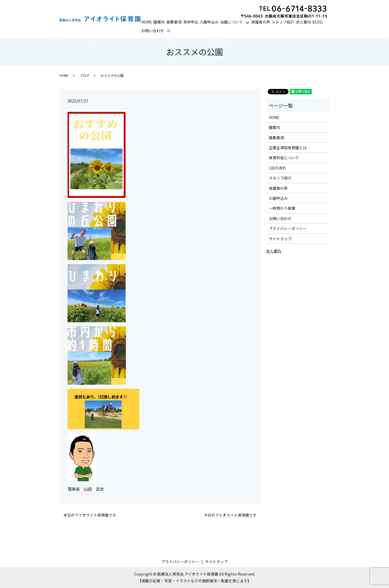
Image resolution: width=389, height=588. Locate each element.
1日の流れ (277, 168)
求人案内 (303, 22)
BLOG (317, 22)
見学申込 (191, 22)
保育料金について (284, 158)
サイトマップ (280, 239)
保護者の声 (261, 22)
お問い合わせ (153, 31)
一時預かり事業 (282, 208)
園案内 (159, 22)
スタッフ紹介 (283, 22)
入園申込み (209, 22)
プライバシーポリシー (288, 228)
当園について (232, 22)
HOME (147, 22)
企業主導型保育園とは (288, 148)
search (172, 31)
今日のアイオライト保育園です (230, 515)
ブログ (85, 75)
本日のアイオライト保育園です (90, 515)
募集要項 (174, 22)
